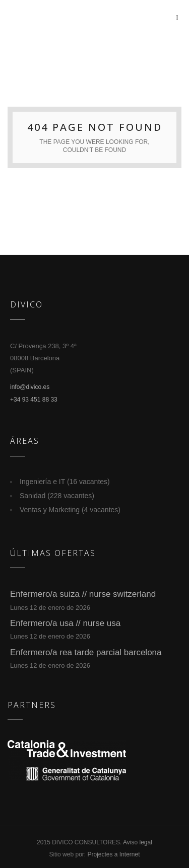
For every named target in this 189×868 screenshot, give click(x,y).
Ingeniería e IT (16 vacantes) (65, 482)
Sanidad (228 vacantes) (57, 496)
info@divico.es (30, 387)
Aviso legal (138, 842)
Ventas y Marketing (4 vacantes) (70, 510)
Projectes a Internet (113, 854)
